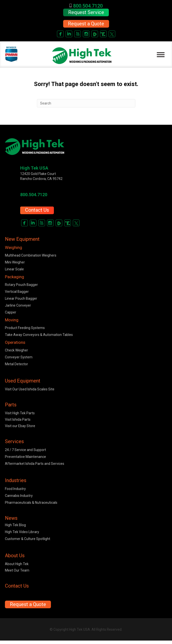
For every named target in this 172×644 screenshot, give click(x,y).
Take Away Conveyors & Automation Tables (39, 335)
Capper (11, 312)
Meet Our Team (17, 570)
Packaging (15, 277)
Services (14, 441)
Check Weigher (16, 350)
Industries (16, 480)
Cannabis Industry (19, 496)
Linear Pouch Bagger (21, 298)
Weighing (14, 247)
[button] (86, 24)
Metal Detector (16, 364)
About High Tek (17, 564)
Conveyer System (19, 357)
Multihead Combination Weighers (31, 255)
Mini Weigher (15, 262)
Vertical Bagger (17, 292)
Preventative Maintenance (25, 457)
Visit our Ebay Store (20, 426)
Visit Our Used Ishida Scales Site (30, 389)
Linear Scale (14, 269)
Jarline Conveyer (18, 305)
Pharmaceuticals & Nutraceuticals (31, 503)
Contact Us (37, 210)
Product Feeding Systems (25, 328)
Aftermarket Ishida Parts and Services (35, 464)
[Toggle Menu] (161, 55)
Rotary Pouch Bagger (21, 285)
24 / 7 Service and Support (25, 450)
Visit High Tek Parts (20, 413)
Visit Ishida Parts (18, 419)
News (11, 518)
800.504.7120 (86, 6)
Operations (15, 342)
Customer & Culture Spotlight (28, 539)
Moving (12, 320)
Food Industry (15, 489)
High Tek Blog (15, 525)
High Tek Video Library (22, 532)
